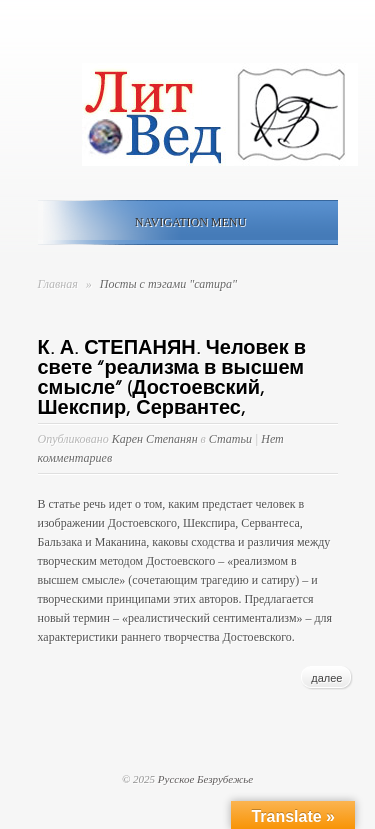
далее (326, 678)
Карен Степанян (155, 439)
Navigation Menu (184, 222)
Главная (58, 284)
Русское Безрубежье (205, 779)
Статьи (230, 439)
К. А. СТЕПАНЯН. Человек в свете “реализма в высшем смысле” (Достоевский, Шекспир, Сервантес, (172, 377)
